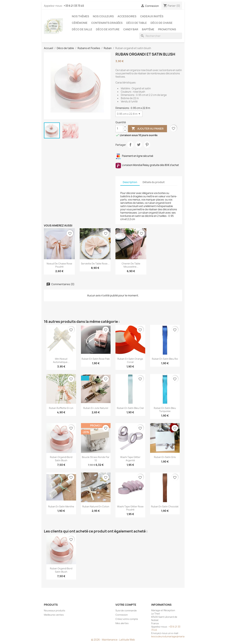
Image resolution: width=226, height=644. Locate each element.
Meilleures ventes (54, 615)
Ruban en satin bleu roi (165, 359)
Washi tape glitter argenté (130, 459)
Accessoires (127, 16)
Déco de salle (82, 29)
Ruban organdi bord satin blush (61, 459)
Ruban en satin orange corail (130, 360)
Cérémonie (80, 23)
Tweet (139, 145)
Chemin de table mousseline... (131, 265)
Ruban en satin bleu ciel (130, 408)
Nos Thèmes (80, 16)
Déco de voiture (108, 29)
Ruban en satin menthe (61, 506)
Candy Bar (131, 29)
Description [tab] (130, 182)
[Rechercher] (161, 36)
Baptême (148, 29)
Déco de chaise (162, 23)
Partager (130, 145)
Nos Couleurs (103, 16)
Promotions (167, 29)
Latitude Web (127, 640)
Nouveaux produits (55, 610)
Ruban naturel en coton (96, 506)
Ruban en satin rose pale (96, 359)
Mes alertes (122, 623)
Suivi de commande (126, 610)
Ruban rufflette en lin (61, 408)
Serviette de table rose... (95, 264)
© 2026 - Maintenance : (105, 640)
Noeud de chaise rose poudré (59, 265)
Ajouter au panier (147, 129)
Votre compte (126, 605)
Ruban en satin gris (165, 457)
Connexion (122, 615)
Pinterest (147, 145)
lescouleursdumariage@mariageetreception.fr (177, 636)
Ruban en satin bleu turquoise (165, 410)
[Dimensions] (129, 114)
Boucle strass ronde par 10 (96, 459)
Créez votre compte (127, 619)
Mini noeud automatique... (61, 360)
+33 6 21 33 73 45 (74, 6)
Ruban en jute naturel (96, 408)
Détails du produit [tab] (154, 182)
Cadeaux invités (152, 16)
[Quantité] (119, 129)
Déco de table (137, 23)
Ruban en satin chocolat (165, 506)
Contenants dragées (107, 23)
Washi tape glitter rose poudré (130, 508)
